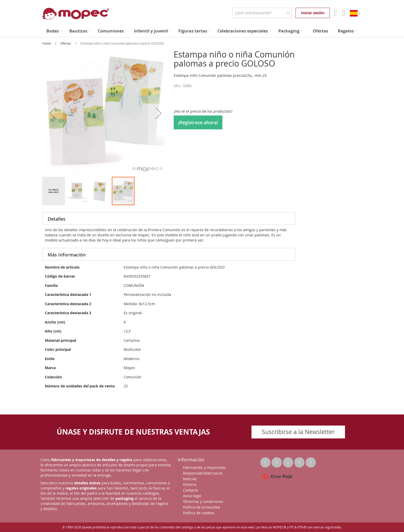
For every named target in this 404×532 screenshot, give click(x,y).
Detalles (57, 219)
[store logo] (76, 14)
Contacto (191, 490)
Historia (190, 484)
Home (47, 43)
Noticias (190, 479)
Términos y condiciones (203, 501)
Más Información (67, 255)
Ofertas (66, 43)
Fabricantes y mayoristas (204, 467)
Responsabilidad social (203, 473)
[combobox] (262, 13)
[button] (53, 113)
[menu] (202, 31)
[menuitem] (54, 31)
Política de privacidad (201, 507)
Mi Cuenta (335, 13)
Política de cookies (199, 513)
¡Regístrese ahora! (198, 122)
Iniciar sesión (313, 13)
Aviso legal (192, 496)
